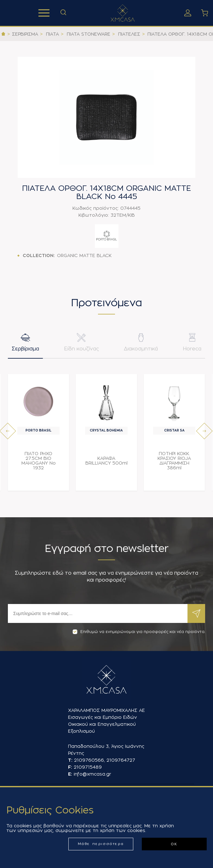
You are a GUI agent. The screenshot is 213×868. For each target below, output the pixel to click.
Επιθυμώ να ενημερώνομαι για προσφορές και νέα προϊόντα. (139, 632)
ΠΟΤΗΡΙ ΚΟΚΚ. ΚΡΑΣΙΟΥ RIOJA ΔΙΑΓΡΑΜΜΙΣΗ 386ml (174, 462)
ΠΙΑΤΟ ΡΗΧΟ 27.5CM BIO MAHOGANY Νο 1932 (39, 462)
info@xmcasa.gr (92, 774)
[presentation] (8, 432)
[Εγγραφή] (98, 613)
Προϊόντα (44, 13)
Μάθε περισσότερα (101, 844)
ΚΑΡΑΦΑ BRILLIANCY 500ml (106, 462)
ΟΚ (174, 844)
